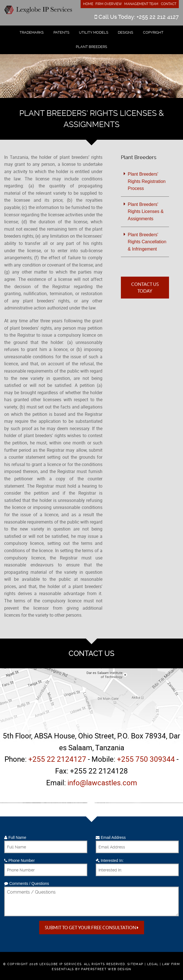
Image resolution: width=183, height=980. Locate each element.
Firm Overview (109, 4)
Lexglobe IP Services (61, 964)
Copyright (153, 32)
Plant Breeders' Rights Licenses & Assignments (146, 212)
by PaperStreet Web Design (103, 969)
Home (88, 4)
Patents (61, 32)
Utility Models (94, 32)
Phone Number (19, 860)
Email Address (111, 837)
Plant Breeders (91, 47)
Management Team (141, 4)
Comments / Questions (27, 883)
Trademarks (32, 32)
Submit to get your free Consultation (92, 928)
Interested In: (110, 860)
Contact (169, 4)
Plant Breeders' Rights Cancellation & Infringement (147, 242)
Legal (153, 964)
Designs (125, 32)
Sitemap (135, 964)
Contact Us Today (145, 288)
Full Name (15, 837)
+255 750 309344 (146, 759)
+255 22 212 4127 (158, 17)
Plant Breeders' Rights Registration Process (147, 181)
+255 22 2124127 (57, 759)
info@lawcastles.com (102, 783)
